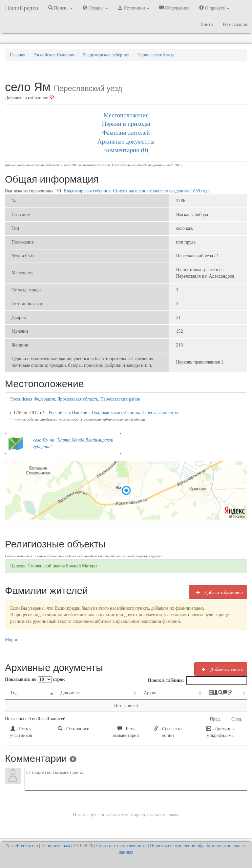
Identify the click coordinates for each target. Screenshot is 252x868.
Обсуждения (174, 8)
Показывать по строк (35, 679)
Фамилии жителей (126, 133)
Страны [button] (95, 8)
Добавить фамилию (218, 592)
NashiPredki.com (22, 846)
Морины (13, 640)
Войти (207, 24)
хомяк (106, 165)
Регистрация (235, 24)
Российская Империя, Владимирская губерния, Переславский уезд (113, 413)
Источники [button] (134, 8)
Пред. (215, 719)
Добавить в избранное (29, 98)
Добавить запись (221, 669)
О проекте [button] (214, 8)
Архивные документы (126, 141)
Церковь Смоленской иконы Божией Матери (53, 566)
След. (237, 719)
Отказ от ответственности (122, 846)
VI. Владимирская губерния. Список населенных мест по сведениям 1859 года (133, 191)
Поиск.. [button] (61, 8)
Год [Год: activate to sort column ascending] (14, 693)
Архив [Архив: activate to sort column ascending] (128, 693)
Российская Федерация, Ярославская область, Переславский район (75, 399)
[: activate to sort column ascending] (208, 693)
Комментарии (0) (126, 150)
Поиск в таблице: (198, 681)
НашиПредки (22, 8)
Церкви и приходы (126, 124)
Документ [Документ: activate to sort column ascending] (62, 693)
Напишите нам (56, 846)
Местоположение (126, 115)
